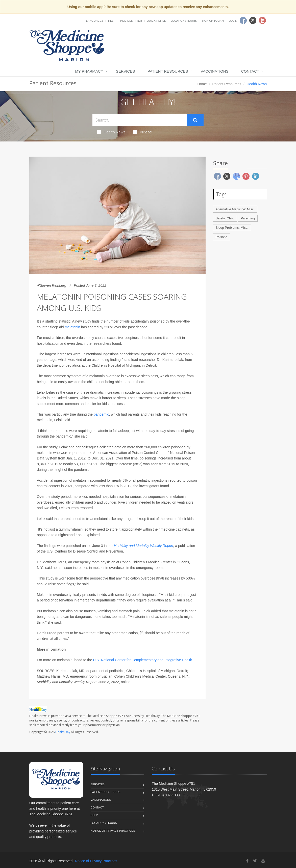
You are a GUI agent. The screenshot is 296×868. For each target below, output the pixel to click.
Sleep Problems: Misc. (232, 228)
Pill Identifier (131, 21)
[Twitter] (255, 861)
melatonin (73, 327)
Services (126, 71)
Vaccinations (214, 71)
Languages (95, 21)
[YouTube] (263, 861)
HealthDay (63, 732)
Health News (111, 132)
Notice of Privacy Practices (113, 831)
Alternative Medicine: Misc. (235, 209)
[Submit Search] (195, 120)
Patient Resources (168, 71)
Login (233, 21)
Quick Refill (156, 21)
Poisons (221, 237)
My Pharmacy (89, 71)
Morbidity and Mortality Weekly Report (143, 546)
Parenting (248, 218)
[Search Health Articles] (140, 120)
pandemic (101, 414)
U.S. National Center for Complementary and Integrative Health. (143, 660)
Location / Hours (184, 21)
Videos (142, 132)
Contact (250, 71)
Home (202, 84)
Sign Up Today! (213, 21)
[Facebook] (247, 861)
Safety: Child (225, 218)
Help (112, 21)
